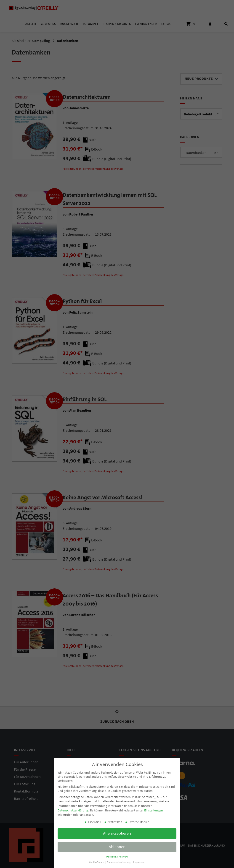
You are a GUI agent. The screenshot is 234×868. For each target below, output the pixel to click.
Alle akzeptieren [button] (117, 830)
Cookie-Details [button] (97, 859)
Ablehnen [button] (117, 844)
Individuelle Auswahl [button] (117, 854)
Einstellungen (154, 807)
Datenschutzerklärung (73, 807)
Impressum (139, 859)
